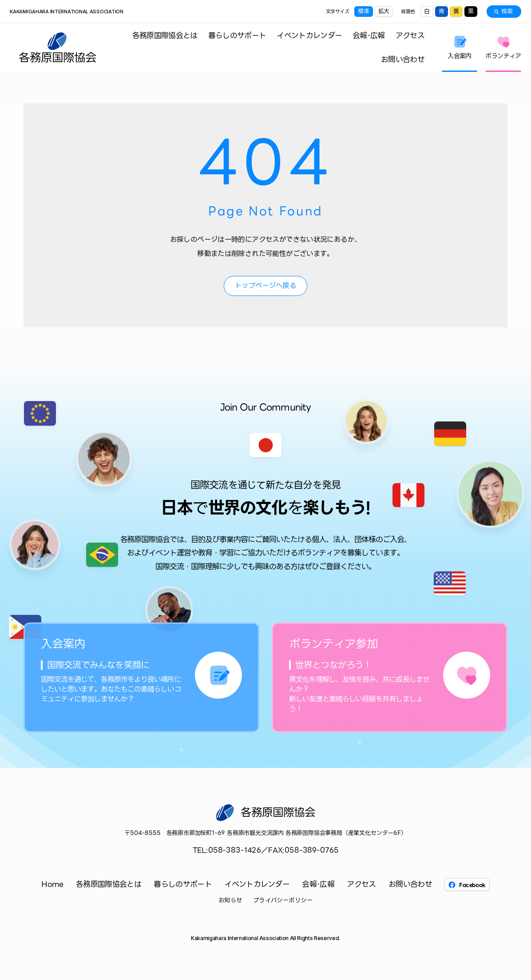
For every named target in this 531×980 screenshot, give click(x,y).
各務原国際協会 (57, 56)
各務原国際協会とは (165, 35)
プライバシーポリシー (283, 900)
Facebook (467, 885)
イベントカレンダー (309, 35)
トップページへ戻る (265, 285)
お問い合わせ (403, 59)
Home (52, 884)
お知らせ (230, 900)
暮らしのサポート (237, 35)
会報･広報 (369, 35)
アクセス (410, 35)
